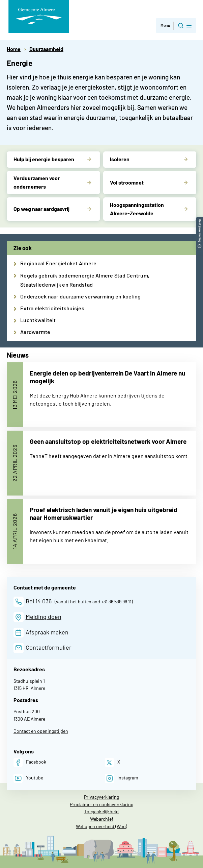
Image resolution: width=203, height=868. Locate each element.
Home (14, 49)
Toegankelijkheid (101, 811)
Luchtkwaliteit (38, 320)
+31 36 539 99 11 (116, 601)
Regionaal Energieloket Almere (58, 263)
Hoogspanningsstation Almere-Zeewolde (137, 209)
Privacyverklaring (101, 797)
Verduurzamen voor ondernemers (37, 182)
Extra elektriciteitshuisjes (52, 308)
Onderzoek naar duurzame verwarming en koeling (80, 296)
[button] (199, 220)
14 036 (43, 601)
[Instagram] (122, 778)
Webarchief (102, 819)
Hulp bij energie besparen (44, 159)
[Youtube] (28, 778)
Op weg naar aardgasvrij (41, 209)
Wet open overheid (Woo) (101, 826)
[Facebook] (30, 762)
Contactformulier (49, 647)
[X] (112, 762)
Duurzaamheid (46, 49)
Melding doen (43, 617)
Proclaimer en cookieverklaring (101, 804)
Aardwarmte (35, 332)
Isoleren (120, 159)
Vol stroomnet (127, 182)
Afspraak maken (47, 632)
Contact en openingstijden (41, 731)
